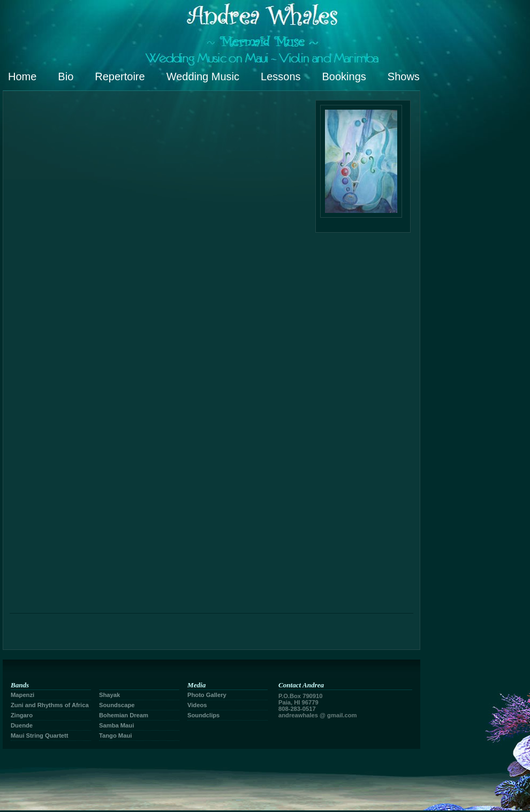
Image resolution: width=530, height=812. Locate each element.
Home (22, 76)
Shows (404, 76)
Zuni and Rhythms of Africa (50, 705)
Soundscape (117, 705)
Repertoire (120, 76)
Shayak (109, 695)
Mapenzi (22, 695)
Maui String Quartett (40, 736)
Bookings (344, 76)
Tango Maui (115, 736)
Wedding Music (203, 76)
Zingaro (22, 715)
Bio (66, 76)
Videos (197, 705)
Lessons (281, 76)
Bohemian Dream (124, 715)
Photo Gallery (207, 695)
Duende (22, 725)
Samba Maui (116, 725)
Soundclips (203, 715)
